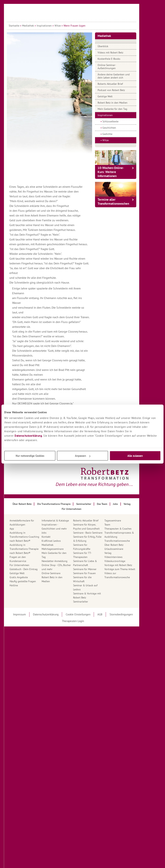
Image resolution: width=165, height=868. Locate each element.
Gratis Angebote (30, 577)
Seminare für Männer (96, 569)
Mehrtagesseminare (64, 549)
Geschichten (120, 128)
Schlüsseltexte (121, 121)
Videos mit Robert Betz (121, 53)
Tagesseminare (124, 521)
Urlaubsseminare (125, 549)
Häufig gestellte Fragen (34, 581)
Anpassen (83, 456)
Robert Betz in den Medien (124, 103)
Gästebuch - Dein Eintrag (35, 569)
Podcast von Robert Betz (122, 90)
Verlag (119, 553)
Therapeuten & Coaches (129, 529)
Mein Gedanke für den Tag (123, 109)
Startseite (25, 26)
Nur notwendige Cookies (30, 456)
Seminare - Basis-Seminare (99, 533)
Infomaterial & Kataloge (66, 521)
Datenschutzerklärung (28, 436)
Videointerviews (124, 557)
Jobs (55, 533)
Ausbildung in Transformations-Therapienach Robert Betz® (35, 549)
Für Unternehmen (30, 565)
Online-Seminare (62, 573)
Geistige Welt (116, 96)
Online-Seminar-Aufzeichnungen (118, 67)
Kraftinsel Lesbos (62, 541)
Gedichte (118, 134)
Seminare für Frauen (95, 573)
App (23, 529)
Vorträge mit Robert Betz (129, 565)
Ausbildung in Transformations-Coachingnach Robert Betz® (35, 537)
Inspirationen (55, 26)
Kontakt (57, 537)
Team (118, 525)
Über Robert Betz (125, 545)
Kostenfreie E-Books (120, 59)
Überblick (114, 46)
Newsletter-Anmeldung (66, 561)
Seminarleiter (92, 602)
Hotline (25, 585)
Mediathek (39, 26)
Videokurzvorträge (126, 561)
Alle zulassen (135, 456)
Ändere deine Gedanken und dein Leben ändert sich (125, 76)
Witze (69, 26)
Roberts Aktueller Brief (121, 84)
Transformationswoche (128, 541)
